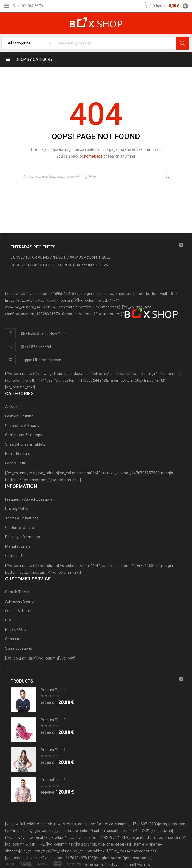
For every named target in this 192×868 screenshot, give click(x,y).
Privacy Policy (17, 509)
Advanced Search (20, 601)
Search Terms (17, 592)
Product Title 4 (53, 690)
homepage (93, 156)
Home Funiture (18, 454)
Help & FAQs (16, 630)
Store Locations (19, 648)
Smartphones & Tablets (25, 444)
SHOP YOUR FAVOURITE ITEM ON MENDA (46, 265)
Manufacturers (18, 546)
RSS (9, 620)
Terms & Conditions (22, 518)
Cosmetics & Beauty (22, 426)
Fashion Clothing (19, 416)
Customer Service (20, 528)
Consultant (15, 639)
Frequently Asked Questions (29, 499)
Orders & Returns (20, 611)
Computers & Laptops (24, 435)
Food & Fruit (15, 463)
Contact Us (15, 556)
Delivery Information (23, 537)
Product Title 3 (53, 720)
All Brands (14, 407)
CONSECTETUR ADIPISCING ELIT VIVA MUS (47, 257)
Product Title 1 (53, 780)
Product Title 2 (53, 750)
